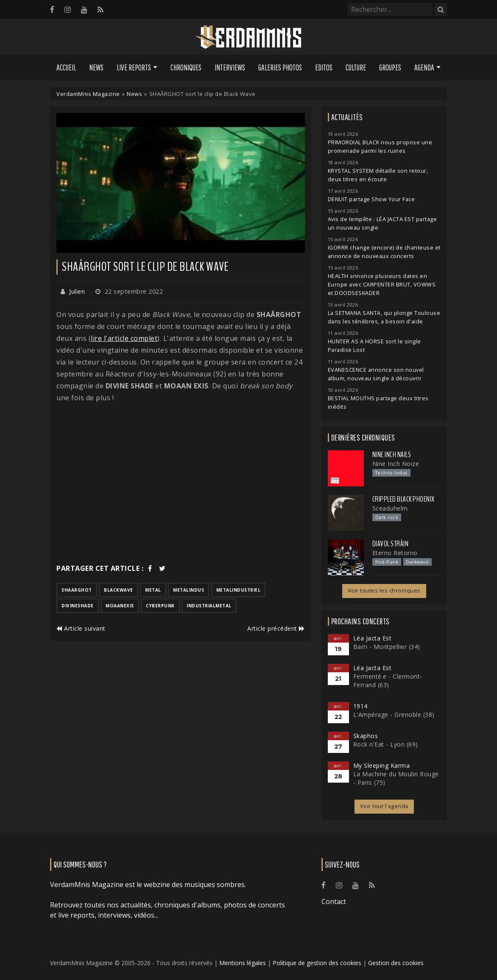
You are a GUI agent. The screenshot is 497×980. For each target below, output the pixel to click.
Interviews (230, 67)
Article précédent (276, 628)
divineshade (78, 606)
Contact (334, 901)
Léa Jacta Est (373, 638)
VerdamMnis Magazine (88, 94)
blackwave (119, 590)
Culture (356, 67)
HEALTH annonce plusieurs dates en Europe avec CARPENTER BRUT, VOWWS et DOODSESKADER (382, 285)
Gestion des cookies (396, 963)
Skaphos (366, 736)
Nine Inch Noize (396, 464)
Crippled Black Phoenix (403, 499)
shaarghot (77, 590)
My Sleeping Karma (382, 765)
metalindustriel (239, 590)
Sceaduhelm (390, 508)
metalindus (188, 590)
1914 (360, 706)
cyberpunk (160, 606)
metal (153, 590)
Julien (77, 291)
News (96, 67)
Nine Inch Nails (392, 455)
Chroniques (186, 67)
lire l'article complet (124, 338)
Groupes (390, 67)
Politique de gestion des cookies (317, 963)
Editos (324, 67)
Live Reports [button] (134, 67)
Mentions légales (243, 963)
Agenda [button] (424, 67)
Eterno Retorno (395, 553)
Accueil (66, 67)
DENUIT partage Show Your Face (371, 199)
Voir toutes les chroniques (384, 591)
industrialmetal (209, 606)
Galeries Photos (280, 67)
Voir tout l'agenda (384, 806)
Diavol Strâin (391, 544)
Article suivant (81, 628)
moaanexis (120, 606)
